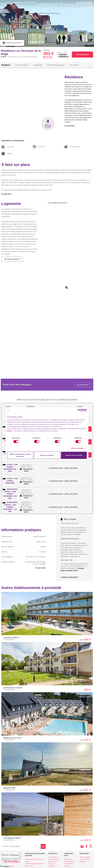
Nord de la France (23, 13)
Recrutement (67, 866)
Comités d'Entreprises (85, 857)
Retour (5, 13)
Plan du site (51, 864)
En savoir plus (83, 385)
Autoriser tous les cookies (74, 455)
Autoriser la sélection (47, 455)
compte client (44, 4)
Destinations (18, 2)
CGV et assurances (53, 857)
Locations (9, 13)
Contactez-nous (68, 859)
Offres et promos (30, 2)
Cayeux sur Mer (33, 13)
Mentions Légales (53, 862)
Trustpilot (12, 866)
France (15, 13)
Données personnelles (54, 859)
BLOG (15, 6)
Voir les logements (82, 54)
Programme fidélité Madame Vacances (34, 864)
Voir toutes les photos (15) (12, 43)
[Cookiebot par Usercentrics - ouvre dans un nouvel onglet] (79, 410)
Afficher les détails (77, 448)
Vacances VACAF (29, 866)
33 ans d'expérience (69, 864)
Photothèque (83, 862)
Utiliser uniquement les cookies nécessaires (20, 455)
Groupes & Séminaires (85, 859)
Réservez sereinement (70, 861)
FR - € (54, 4)
